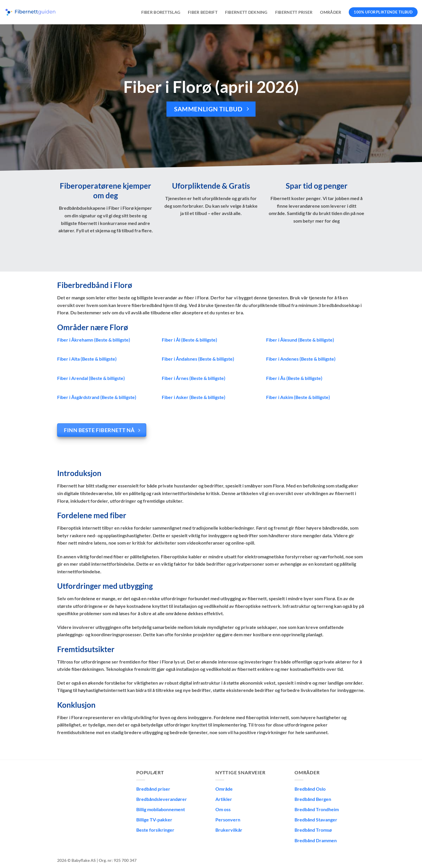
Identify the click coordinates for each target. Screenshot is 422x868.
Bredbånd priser (153, 789)
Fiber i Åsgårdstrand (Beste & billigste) (97, 397)
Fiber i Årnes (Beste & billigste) (194, 378)
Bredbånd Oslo (310, 789)
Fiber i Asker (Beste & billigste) (194, 397)
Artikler (224, 799)
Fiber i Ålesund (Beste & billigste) (300, 340)
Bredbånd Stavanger (316, 820)
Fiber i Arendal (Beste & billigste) (91, 378)
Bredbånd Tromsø (313, 830)
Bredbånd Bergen (313, 799)
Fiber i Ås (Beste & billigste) (294, 378)
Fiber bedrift (203, 12)
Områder (331, 12)
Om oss (223, 809)
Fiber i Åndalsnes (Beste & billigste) (198, 359)
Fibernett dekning (246, 12)
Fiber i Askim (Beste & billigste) (298, 397)
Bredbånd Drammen (316, 840)
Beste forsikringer (155, 830)
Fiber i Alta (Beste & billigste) (87, 359)
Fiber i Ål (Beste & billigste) (189, 340)
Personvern (228, 820)
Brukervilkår (229, 830)
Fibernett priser (294, 12)
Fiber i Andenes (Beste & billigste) (301, 359)
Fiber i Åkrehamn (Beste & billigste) (94, 340)
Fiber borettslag (161, 12)
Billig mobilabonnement (161, 809)
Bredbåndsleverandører (162, 799)
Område (224, 789)
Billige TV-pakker (154, 820)
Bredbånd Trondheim (317, 809)
